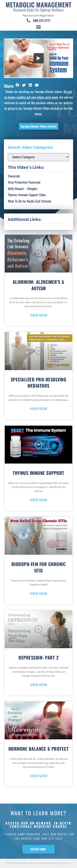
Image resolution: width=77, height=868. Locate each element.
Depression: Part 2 (38, 657)
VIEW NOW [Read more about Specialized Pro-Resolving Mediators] (39, 409)
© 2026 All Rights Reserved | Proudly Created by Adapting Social (38, 863)
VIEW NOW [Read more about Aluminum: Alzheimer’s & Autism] (39, 315)
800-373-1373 (52, 838)
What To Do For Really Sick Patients (30, 201)
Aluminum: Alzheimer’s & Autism (39, 285)
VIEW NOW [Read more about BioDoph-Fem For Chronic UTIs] (39, 594)
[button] (39, 27)
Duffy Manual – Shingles (23, 189)
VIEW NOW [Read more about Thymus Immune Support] (39, 500)
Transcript (14, 176)
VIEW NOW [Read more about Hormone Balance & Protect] (39, 776)
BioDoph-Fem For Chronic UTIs (39, 567)
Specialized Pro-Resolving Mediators (39, 383)
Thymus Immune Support (38, 473)
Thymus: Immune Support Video (27, 195)
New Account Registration (38, 16)
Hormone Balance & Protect (39, 749)
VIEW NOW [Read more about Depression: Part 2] (39, 685)
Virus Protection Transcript (24, 182)
